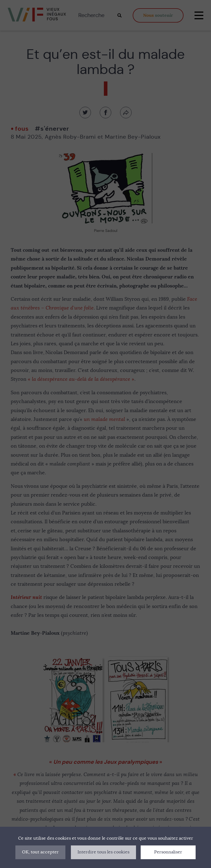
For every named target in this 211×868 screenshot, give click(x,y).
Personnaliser (168, 852)
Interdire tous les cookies (103, 852)
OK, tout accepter (40, 852)
